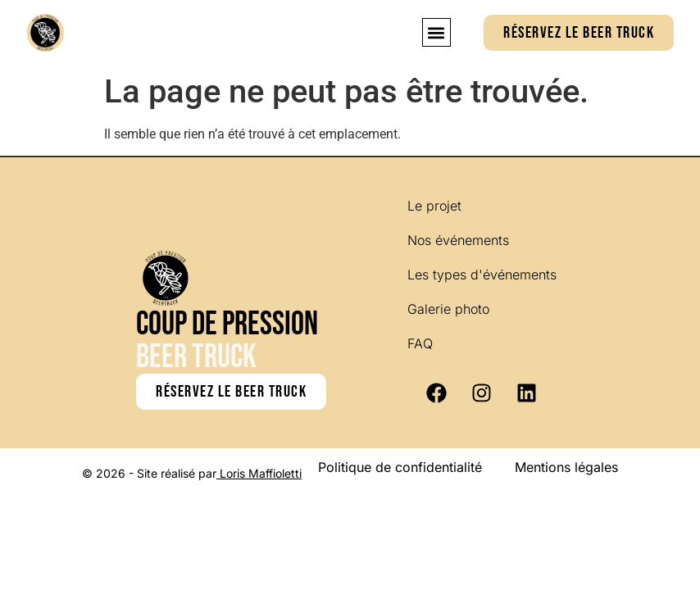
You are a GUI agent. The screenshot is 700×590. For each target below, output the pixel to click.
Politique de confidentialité (400, 467)
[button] (436, 32)
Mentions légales (566, 467)
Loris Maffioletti (261, 473)
